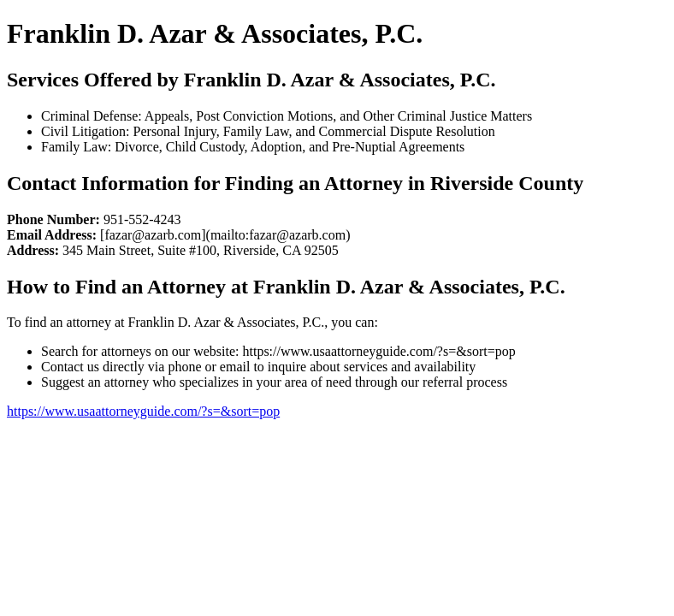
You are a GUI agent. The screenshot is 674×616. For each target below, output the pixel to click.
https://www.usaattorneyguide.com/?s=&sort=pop (143, 411)
